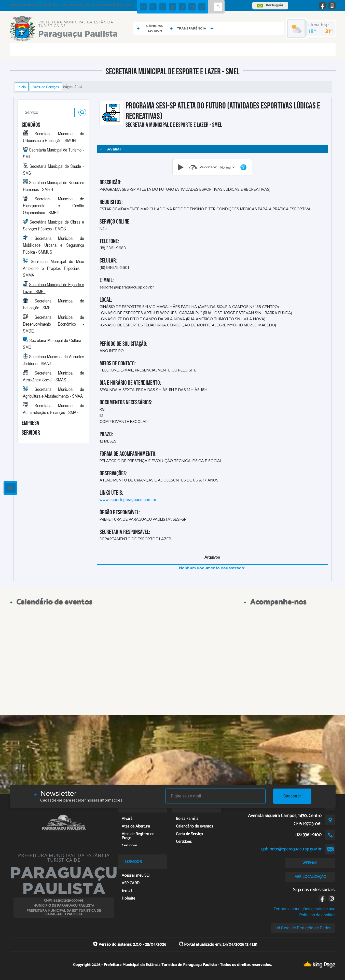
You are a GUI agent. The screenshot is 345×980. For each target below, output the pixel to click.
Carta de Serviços (46, 87)
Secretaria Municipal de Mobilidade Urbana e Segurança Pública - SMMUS (53, 245)
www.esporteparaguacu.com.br (128, 500)
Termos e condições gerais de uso (304, 909)
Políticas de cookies (317, 915)
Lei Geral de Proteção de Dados (303, 928)
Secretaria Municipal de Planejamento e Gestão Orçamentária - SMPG (53, 205)
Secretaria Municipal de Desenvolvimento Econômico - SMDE (53, 324)
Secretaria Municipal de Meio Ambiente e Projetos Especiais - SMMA (53, 268)
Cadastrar (292, 796)
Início (22, 87)
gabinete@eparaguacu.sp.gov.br (291, 849)
